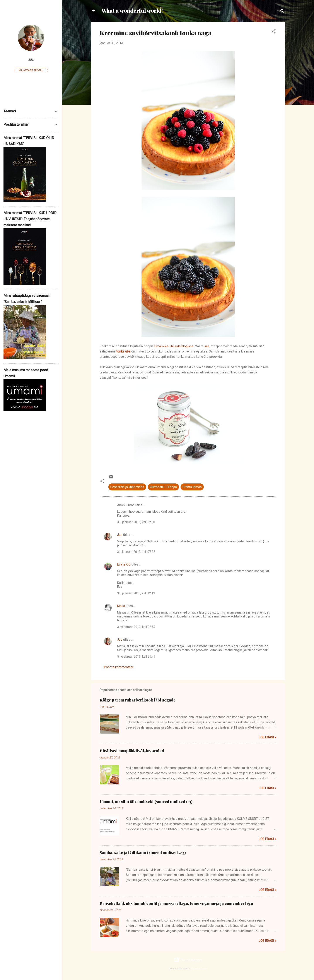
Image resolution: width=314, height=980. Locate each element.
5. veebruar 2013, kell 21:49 (136, 657)
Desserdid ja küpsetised (127, 487)
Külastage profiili (31, 70)
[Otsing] (282, 12)
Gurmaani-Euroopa (163, 487)
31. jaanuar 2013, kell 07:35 (136, 552)
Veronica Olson (199, 969)
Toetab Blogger (188, 960)
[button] (274, 32)
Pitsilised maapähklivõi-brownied (132, 751)
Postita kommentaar (119, 667)
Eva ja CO (124, 564)
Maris (121, 606)
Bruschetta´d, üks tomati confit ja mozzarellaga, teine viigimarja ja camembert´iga (176, 903)
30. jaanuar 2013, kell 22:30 (136, 522)
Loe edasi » (267, 737)
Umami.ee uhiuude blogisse (174, 346)
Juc (120, 535)
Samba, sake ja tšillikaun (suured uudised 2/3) (143, 853)
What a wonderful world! (132, 10)
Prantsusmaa (192, 487)
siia (207, 346)
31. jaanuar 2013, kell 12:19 (136, 593)
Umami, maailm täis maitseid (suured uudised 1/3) (146, 802)
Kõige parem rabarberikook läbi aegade (138, 700)
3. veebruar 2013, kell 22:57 (136, 627)
